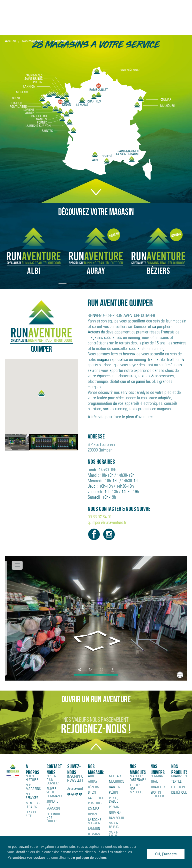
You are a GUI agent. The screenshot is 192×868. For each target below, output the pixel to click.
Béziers (93, 787)
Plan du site (31, 814)
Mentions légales (33, 805)
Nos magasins (32, 41)
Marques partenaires (138, 778)
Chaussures (179, 776)
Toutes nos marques (136, 789)
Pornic (114, 804)
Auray (92, 782)
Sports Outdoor (157, 795)
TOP (96, 750)
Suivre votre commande (54, 792)
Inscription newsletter (75, 779)
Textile (176, 782)
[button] (41, 393)
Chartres (95, 804)
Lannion (94, 829)
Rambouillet (117, 815)
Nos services (32, 796)
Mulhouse (117, 782)
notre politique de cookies (87, 858)
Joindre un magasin (53, 805)
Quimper (115, 809)
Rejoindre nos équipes (54, 817)
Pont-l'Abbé (117, 798)
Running (157, 776)
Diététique (178, 793)
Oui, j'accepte (166, 854)
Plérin (113, 793)
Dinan (92, 815)
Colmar (94, 809)
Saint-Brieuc (114, 822)
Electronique (179, 787)
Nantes (114, 787)
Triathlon (157, 787)
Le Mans (94, 835)
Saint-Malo (113, 831)
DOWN (96, 189)
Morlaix (115, 776)
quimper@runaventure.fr (107, 523)
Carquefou (96, 798)
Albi (91, 776)
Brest (92, 793)
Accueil (10, 41)
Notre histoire (32, 778)
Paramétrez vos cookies (26, 858)
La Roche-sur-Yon (95, 822)
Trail (154, 782)
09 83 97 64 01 (100, 517)
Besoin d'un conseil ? (53, 780)
